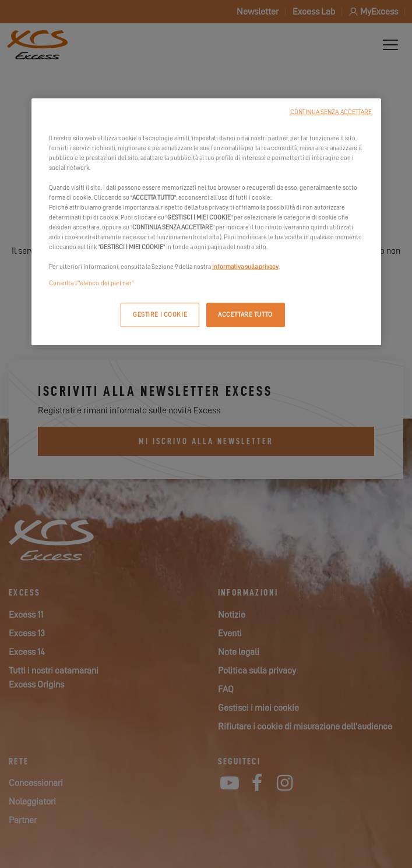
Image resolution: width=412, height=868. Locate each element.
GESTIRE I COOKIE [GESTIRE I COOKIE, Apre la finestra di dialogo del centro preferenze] (160, 314)
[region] (206, 222)
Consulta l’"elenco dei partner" (91, 283)
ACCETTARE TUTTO (245, 314)
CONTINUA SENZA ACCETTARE (331, 112)
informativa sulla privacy (245, 267)
